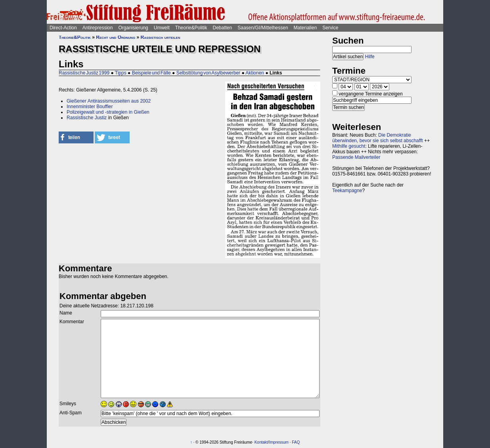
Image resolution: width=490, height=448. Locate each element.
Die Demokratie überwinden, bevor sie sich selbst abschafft (378, 138)
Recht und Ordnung (116, 37)
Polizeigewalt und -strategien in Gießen (108, 112)
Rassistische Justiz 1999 (84, 73)
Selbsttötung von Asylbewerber (208, 73)
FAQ (296, 442)
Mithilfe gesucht (349, 146)
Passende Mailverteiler (356, 157)
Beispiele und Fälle (151, 73)
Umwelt (162, 28)
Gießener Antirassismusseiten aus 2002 (109, 101)
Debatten (223, 28)
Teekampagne (347, 191)
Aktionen (255, 73)
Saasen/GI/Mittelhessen (263, 28)
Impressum (278, 442)
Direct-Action (63, 28)
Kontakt (261, 442)
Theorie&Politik (191, 28)
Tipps (121, 73)
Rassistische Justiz (87, 118)
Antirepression (98, 28)
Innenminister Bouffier (90, 107)
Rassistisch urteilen (160, 37)
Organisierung (133, 28)
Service (330, 28)
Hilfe (370, 57)
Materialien (305, 28)
